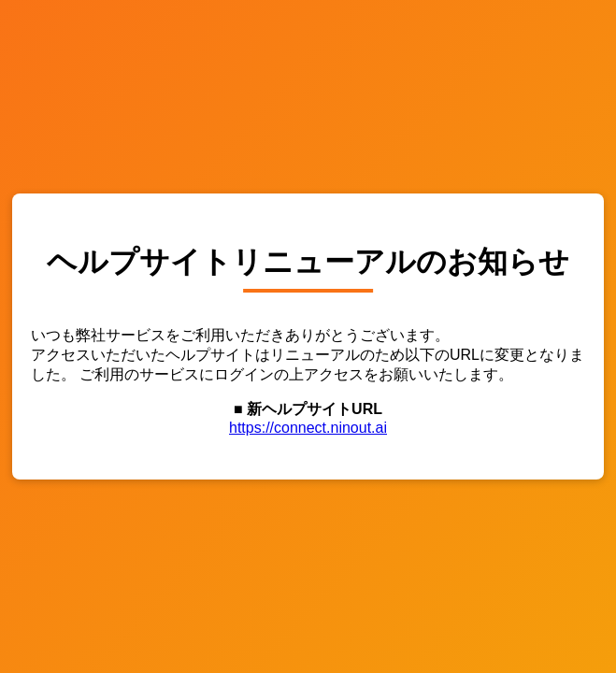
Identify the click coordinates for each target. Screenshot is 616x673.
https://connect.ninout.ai (308, 428)
